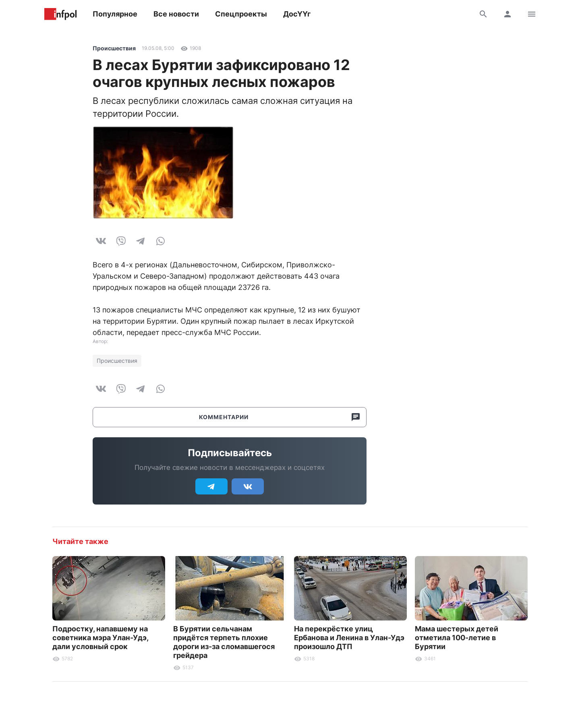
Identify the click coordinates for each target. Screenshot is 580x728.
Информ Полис (60, 14)
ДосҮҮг (297, 14)
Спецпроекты (241, 14)
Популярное (115, 14)
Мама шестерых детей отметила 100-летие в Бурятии (457, 638)
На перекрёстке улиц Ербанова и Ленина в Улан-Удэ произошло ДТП (349, 638)
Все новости (176, 14)
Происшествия (114, 48)
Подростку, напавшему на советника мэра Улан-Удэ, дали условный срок (100, 638)
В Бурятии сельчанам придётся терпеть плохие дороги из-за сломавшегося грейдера (224, 642)
